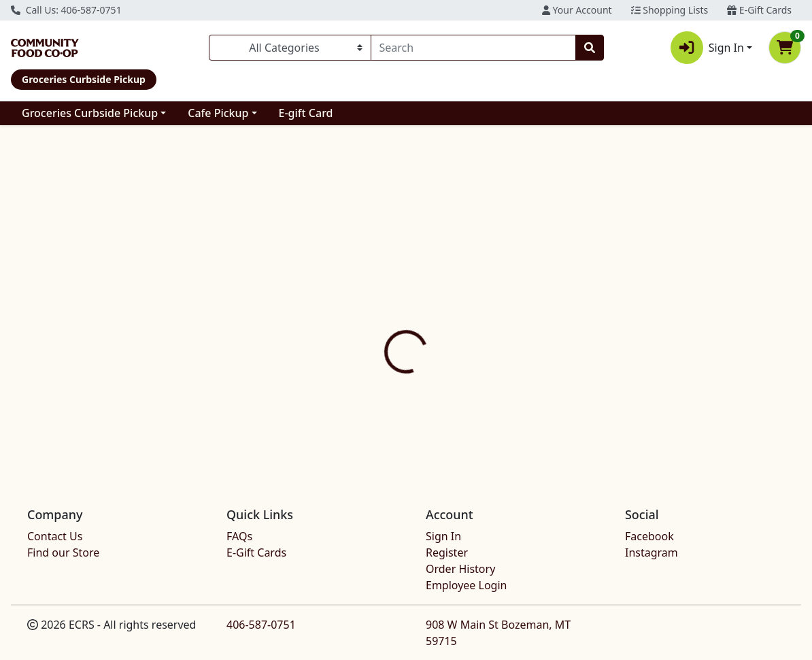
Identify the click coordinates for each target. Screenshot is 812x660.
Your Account (577, 10)
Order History (460, 569)
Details (377, 302)
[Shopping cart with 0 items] (785, 48)
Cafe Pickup (218, 113)
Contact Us (55, 536)
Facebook (649, 536)
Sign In (443, 536)
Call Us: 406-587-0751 (66, 10)
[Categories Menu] (290, 48)
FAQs (239, 536)
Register (447, 552)
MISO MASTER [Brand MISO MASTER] (508, 399)
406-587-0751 (261, 625)
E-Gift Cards (759, 10)
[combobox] (473, 48)
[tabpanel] (576, 382)
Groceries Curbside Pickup (90, 113)
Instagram (652, 552)
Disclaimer (441, 302)
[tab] (377, 302)
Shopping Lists (670, 10)
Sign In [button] (707, 48)
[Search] (473, 48)
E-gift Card (306, 113)
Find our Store (63, 552)
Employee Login (466, 585)
